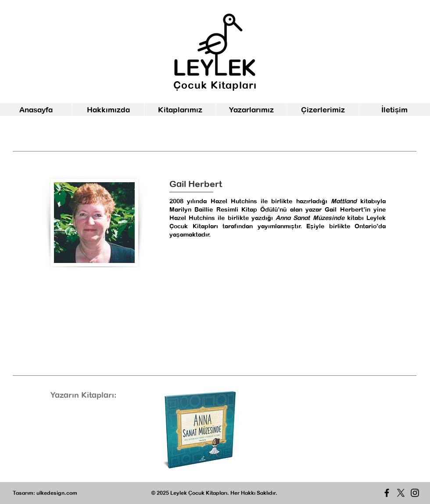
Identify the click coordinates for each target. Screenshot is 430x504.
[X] (401, 493)
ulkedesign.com (57, 493)
